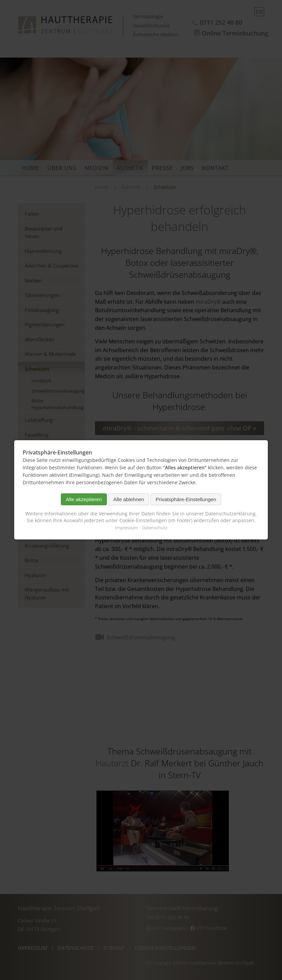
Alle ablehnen (129, 499)
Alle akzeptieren (84, 499)
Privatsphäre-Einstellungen (186, 499)
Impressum (126, 528)
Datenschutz (155, 528)
